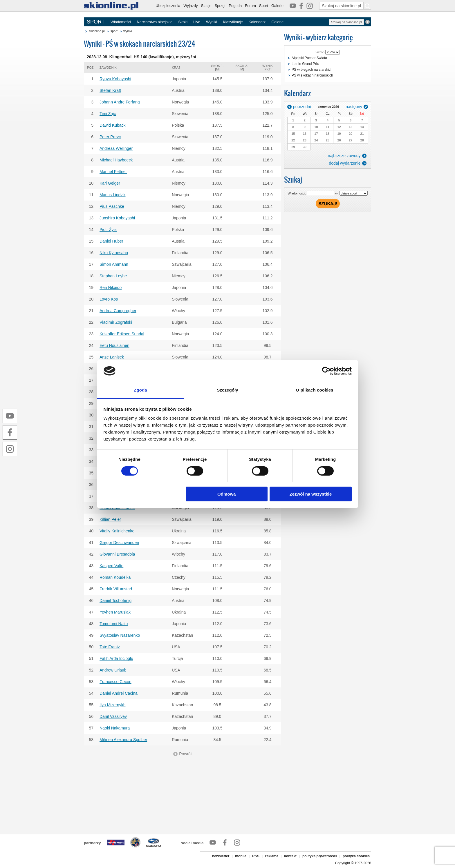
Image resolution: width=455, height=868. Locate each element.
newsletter (221, 856)
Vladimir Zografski (116, 322)
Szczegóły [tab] (227, 390)
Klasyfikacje (233, 22)
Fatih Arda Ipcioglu (116, 658)
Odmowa (226, 494)
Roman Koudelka (115, 577)
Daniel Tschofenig (115, 600)
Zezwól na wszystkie (310, 494)
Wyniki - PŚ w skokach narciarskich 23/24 (140, 44)
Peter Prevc (110, 137)
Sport (264, 6)
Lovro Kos (109, 299)
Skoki (183, 22)
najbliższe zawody (344, 156)
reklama (272, 856)
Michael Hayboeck (116, 160)
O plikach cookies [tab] (314, 390)
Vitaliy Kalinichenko (117, 531)
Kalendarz (257, 22)
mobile (241, 856)
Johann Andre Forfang (120, 102)
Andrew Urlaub (113, 670)
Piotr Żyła (108, 230)
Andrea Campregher (118, 311)
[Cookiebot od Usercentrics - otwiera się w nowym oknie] (326, 371)
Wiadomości (121, 22)
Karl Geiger (110, 183)
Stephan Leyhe (113, 276)
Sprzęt (220, 6)
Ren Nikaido (111, 287)
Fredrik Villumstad (116, 589)
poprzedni (302, 107)
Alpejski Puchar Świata (309, 58)
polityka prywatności (320, 856)
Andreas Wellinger (116, 148)
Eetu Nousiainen (114, 345)
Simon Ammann (114, 264)
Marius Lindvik (112, 195)
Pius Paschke (112, 206)
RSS (256, 856)
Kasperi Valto (111, 566)
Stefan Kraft (110, 90)
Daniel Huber (111, 241)
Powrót (185, 754)
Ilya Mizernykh (112, 705)
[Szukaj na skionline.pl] (367, 6)
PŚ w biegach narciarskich (312, 70)
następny (354, 107)
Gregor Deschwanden (119, 543)
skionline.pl (97, 31)
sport (114, 31)
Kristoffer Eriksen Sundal (122, 334)
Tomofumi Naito (114, 624)
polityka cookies (356, 856)
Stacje (206, 6)
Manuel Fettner (113, 172)
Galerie (277, 6)
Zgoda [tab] (140, 390)
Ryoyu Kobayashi (115, 79)
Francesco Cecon (115, 682)
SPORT (96, 22)
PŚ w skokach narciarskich (312, 75)
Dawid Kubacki (113, 125)
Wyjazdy (191, 6)
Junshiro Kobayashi (117, 218)
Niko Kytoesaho (114, 253)
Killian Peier (110, 519)
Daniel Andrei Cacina (119, 693)
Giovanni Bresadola (117, 554)
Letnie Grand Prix (305, 64)
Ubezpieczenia (168, 6)
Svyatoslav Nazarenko (120, 635)
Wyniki (212, 22)
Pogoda (235, 6)
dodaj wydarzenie (345, 163)
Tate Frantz (110, 647)
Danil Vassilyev (113, 716)
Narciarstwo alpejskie (155, 22)
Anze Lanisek (112, 357)
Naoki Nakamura (115, 728)
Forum (250, 6)
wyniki (128, 31)
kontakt (290, 856)
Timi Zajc (108, 114)
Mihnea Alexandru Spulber (123, 740)
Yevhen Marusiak (115, 612)
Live (197, 22)
